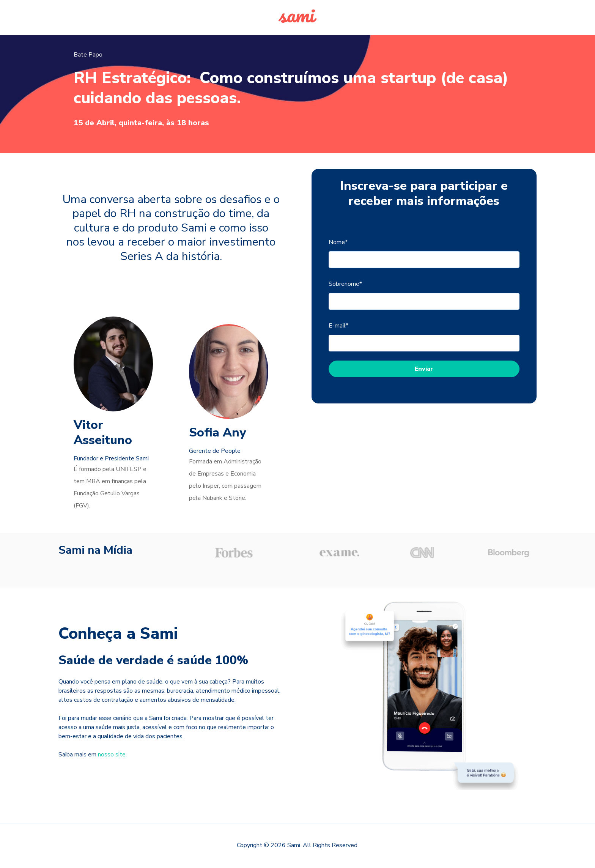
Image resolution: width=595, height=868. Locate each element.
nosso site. (112, 755)
